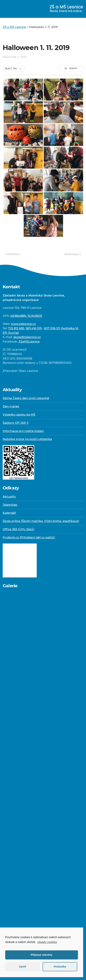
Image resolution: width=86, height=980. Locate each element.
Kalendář (9, 513)
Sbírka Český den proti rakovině (26, 398)
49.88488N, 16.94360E (26, 316)
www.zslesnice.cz (23, 324)
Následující (73, 254)
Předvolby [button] (60, 967)
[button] (14, 69)
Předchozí (12, 254)
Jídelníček (10, 505)
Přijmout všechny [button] (42, 955)
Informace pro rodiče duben (23, 431)
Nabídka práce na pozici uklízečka (27, 439)
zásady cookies (47, 942)
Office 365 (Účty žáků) (18, 529)
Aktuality (9, 497)
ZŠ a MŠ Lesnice (66, 8)
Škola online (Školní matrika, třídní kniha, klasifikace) (41, 521)
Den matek (11, 406)
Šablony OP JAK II (16, 423)
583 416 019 (34, 328)
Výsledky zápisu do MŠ (19, 415)
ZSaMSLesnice (29, 342)
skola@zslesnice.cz (27, 337)
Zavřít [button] (22, 967)
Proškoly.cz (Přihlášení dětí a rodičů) (29, 538)
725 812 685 (16, 328)
